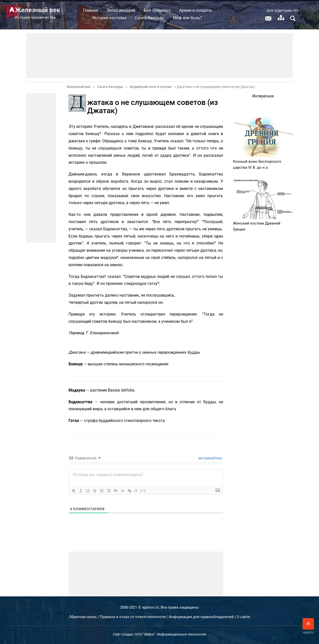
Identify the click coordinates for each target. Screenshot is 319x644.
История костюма (122, 18)
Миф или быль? (200, 18)
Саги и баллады (162, 18)
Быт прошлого (169, 10)
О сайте (243, 617)
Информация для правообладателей (201, 617)
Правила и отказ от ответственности (133, 617)
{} (136, 490)
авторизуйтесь (210, 458)
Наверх (308, 626)
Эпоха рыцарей (133, 10)
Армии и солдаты (208, 10)
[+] (143, 490)
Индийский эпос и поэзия (151, 87)
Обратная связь (83, 617)
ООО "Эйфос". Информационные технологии (170, 634)
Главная (103, 10)
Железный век (79, 87)
